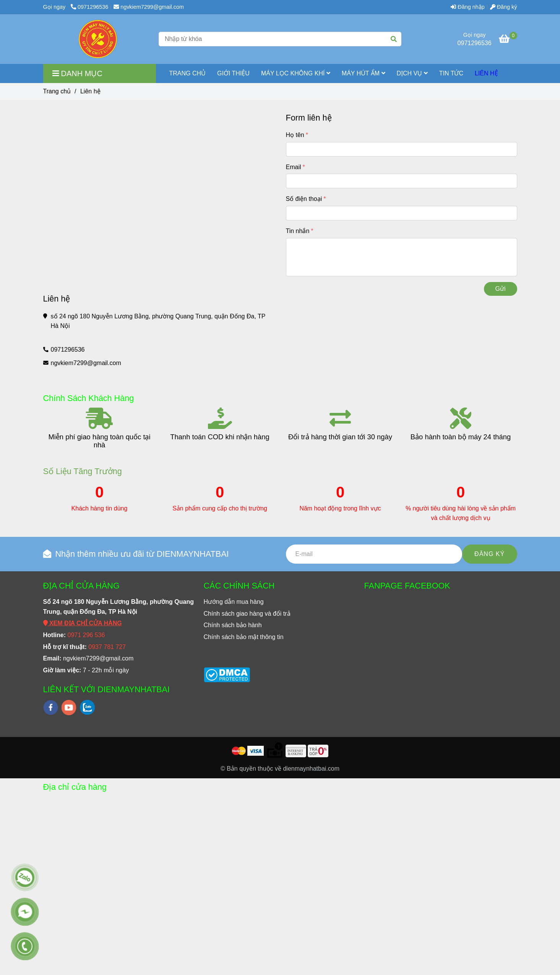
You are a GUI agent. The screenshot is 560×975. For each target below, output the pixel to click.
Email (294, 167)
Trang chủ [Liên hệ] (57, 91)
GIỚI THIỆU (233, 73)
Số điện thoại (304, 199)
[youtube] (69, 708)
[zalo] (87, 707)
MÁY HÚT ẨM (364, 73)
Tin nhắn (298, 231)
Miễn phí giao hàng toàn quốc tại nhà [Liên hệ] (99, 441)
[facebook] (51, 708)
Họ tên (295, 135)
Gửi (501, 289)
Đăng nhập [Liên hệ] (467, 7)
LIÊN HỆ (486, 73)
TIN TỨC (451, 73)
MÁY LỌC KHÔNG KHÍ (296, 73)
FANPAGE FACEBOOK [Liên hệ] (407, 586)
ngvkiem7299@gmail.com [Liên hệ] (149, 7)
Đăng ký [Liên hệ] (504, 7)
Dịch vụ (412, 73)
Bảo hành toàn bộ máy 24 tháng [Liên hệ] (461, 437)
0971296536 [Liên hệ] (89, 7)
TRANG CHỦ (188, 73)
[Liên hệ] (98, 39)
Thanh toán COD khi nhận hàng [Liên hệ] (220, 437)
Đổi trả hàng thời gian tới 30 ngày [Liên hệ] (340, 437)
